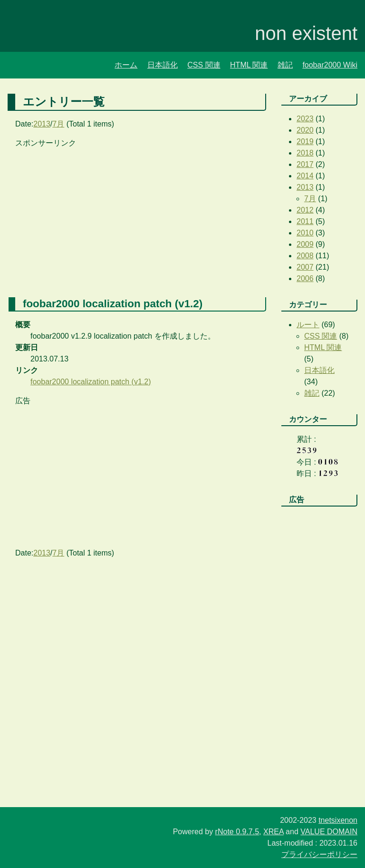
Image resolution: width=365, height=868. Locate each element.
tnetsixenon (338, 820)
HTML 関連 (249, 65)
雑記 (285, 65)
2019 (305, 141)
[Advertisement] (137, 215)
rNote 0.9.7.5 (237, 832)
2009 (305, 244)
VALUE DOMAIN (329, 832)
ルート (308, 325)
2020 (305, 130)
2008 (305, 256)
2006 (305, 278)
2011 (305, 221)
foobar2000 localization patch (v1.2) (91, 382)
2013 (42, 124)
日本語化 (163, 65)
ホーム (126, 65)
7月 (58, 124)
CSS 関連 (204, 65)
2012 (305, 210)
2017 (305, 164)
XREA (274, 832)
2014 (305, 176)
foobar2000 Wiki (330, 65)
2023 (305, 119)
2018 (305, 153)
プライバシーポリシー (319, 854)
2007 (305, 267)
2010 (305, 233)
